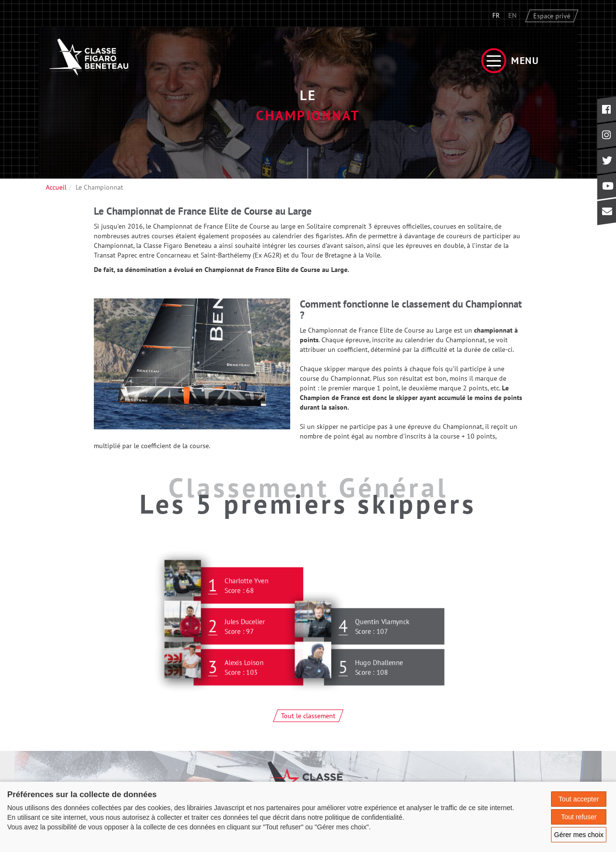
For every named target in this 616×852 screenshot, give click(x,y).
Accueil (56, 187)
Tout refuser (579, 817)
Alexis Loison (245, 670)
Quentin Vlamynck (383, 629)
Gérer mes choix (579, 835)
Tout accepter (579, 799)
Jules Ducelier (245, 629)
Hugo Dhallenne (379, 670)
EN (512, 15)
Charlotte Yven (247, 588)
